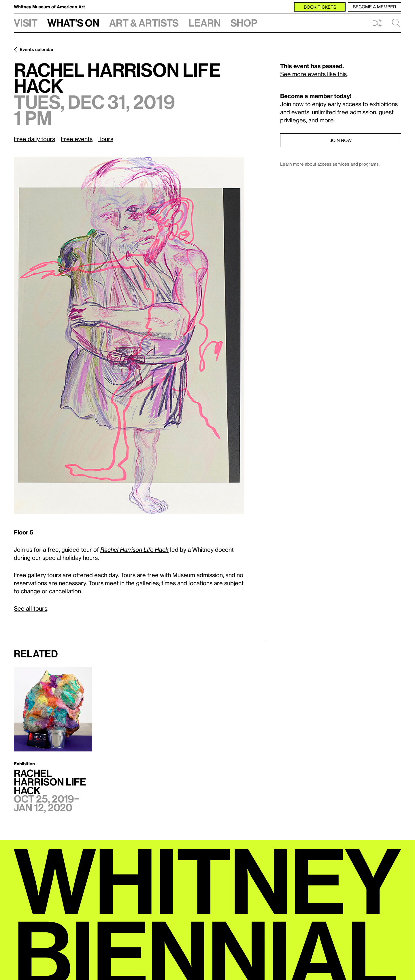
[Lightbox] (129, 335)
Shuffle (377, 23)
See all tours (31, 608)
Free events (77, 139)
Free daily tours (34, 139)
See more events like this (313, 74)
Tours (106, 139)
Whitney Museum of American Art (49, 7)
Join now (341, 140)
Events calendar (37, 49)
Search (396, 23)
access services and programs (348, 164)
